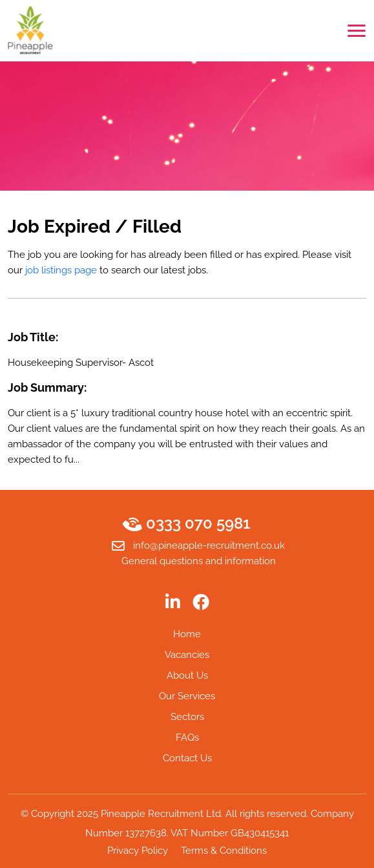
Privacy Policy (138, 851)
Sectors (187, 717)
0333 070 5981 (187, 524)
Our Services (187, 696)
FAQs (187, 737)
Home (187, 634)
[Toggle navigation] (357, 31)
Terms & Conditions (224, 851)
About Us (187, 675)
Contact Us (187, 758)
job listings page (61, 270)
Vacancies (187, 655)
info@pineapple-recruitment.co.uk (198, 546)
